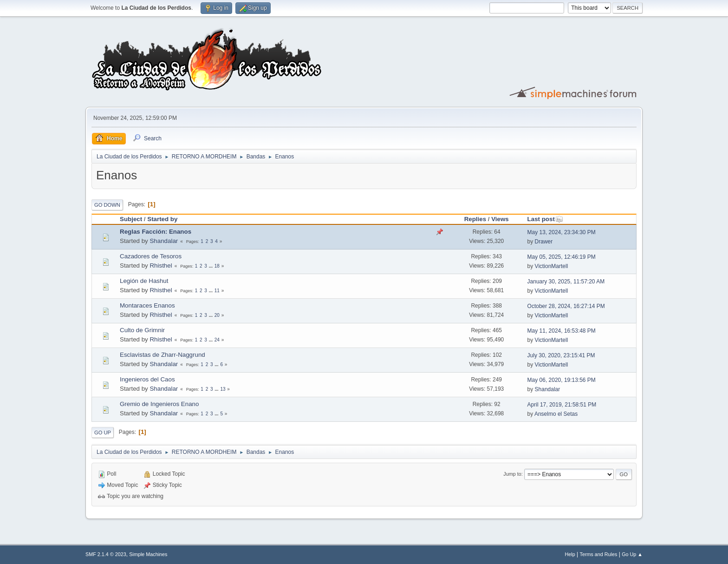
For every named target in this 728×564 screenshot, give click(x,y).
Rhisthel (161, 266)
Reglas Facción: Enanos (156, 232)
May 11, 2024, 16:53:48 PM (562, 331)
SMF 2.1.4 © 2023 (106, 554)
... (211, 266)
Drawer (544, 242)
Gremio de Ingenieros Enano (159, 404)
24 (217, 340)
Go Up (103, 433)
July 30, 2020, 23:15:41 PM (561, 355)
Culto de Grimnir (142, 330)
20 (217, 315)
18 (217, 266)
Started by (162, 219)
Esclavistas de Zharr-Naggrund (162, 355)
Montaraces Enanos (147, 305)
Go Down (107, 205)
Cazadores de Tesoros (151, 256)
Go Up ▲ (632, 554)
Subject (131, 219)
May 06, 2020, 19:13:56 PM (562, 380)
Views (500, 219)
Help (570, 554)
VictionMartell (552, 266)
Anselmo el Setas (556, 414)
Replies (475, 219)
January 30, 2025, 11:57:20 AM (566, 282)
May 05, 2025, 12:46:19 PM (562, 257)
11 (217, 291)
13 (223, 389)
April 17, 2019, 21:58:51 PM (562, 405)
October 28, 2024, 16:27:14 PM (566, 306)
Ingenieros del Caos (147, 379)
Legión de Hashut (144, 281)
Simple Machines (148, 554)
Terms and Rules (599, 554)
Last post (545, 219)
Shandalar (164, 241)
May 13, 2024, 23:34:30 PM (562, 232)
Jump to (512, 474)
